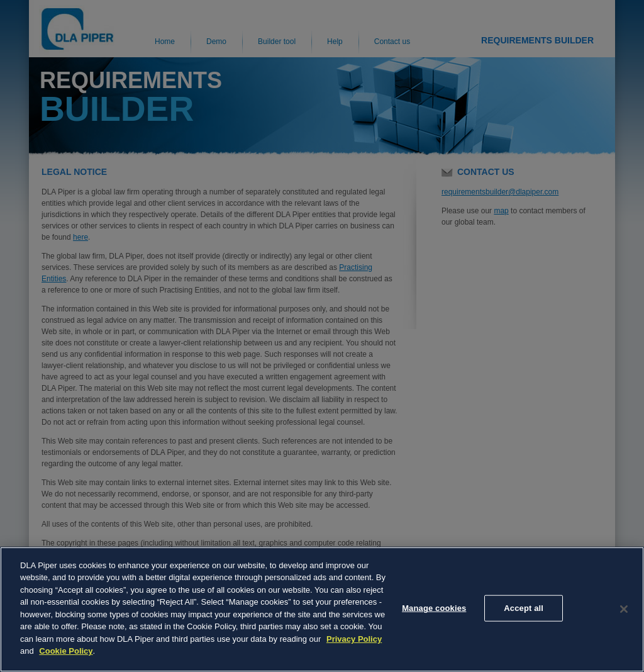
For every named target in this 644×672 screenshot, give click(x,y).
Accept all (524, 608)
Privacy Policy (354, 639)
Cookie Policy (66, 651)
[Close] (624, 609)
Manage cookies (434, 608)
